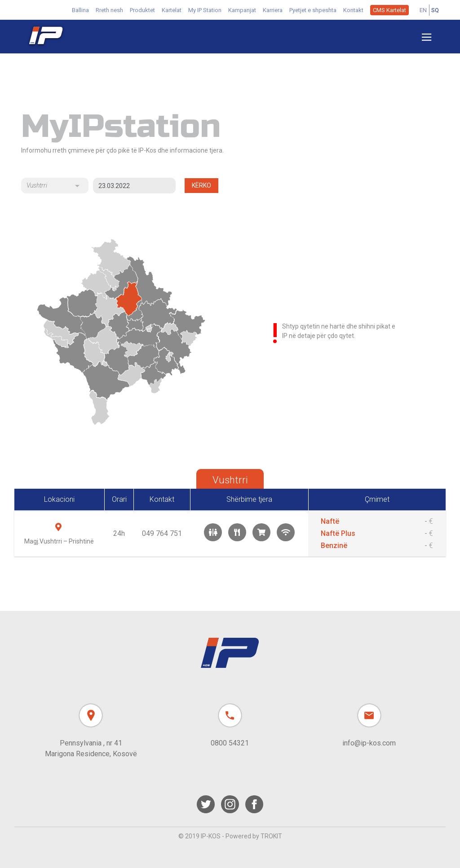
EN (423, 10)
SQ (435, 10)
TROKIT (271, 836)
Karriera (273, 10)
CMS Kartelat (389, 10)
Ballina (80, 10)
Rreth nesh (109, 10)
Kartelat (172, 10)
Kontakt (353, 10)
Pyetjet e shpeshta (313, 10)
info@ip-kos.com (369, 743)
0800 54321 (230, 743)
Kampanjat (242, 10)
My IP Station (205, 10)
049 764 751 (162, 533)
